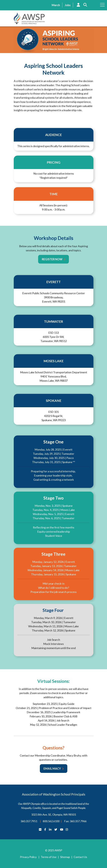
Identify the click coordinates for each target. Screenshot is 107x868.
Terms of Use (49, 857)
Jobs (68, 5)
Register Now (52, 259)
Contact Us (80, 857)
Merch (56, 5)
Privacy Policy (28, 857)
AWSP (29, 18)
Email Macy (52, 769)
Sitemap (65, 857)
